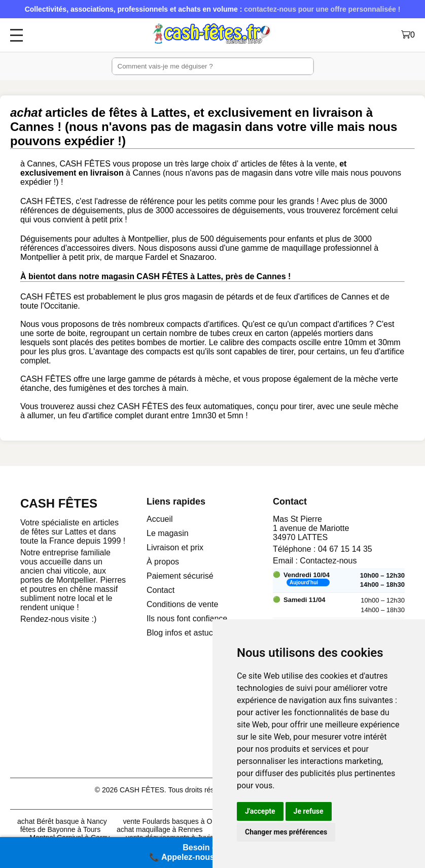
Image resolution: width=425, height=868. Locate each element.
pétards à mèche (199, 379)
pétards (240, 297)
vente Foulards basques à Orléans (177, 821)
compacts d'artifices (202, 324)
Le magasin (168, 533)
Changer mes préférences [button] (286, 832)
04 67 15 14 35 (345, 549)
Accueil (160, 519)
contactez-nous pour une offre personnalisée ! (322, 9)
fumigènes (88, 388)
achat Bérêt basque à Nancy (62, 821)
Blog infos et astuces (184, 633)
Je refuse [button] (309, 811)
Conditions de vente (182, 604)
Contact (161, 590)
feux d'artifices (302, 297)
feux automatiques (219, 406)
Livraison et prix (175, 547)
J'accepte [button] (260, 811)
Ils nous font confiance (187, 619)
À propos (163, 562)
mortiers (339, 333)
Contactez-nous (328, 561)
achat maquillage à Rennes (160, 829)
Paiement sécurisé (180, 576)
